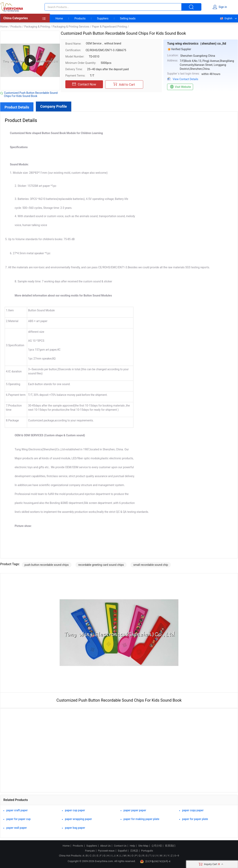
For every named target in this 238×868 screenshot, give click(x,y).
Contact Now (84, 84)
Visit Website (180, 87)
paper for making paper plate (141, 819)
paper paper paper (135, 810)
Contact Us (120, 846)
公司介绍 (157, 846)
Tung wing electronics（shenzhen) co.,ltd (197, 44)
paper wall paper (17, 828)
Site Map (143, 846)
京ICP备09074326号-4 (155, 861)
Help (132, 846)
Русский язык (106, 851)
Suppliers (103, 18)
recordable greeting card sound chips (101, 565)
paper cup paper (75, 810)
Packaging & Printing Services (71, 27)
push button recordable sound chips (47, 565)
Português (147, 851)
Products (80, 18)
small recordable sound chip (151, 565)
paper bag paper (75, 828)
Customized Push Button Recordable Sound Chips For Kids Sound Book (31, 94)
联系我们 (170, 846)
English (226, 18)
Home (59, 18)
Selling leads (128, 18)
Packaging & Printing (37, 27)
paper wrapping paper (78, 819)
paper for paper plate (195, 819)
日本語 (134, 851)
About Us (105, 846)
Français (90, 851)
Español (122, 851)
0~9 (177, 856)
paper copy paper (193, 810)
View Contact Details (185, 79)
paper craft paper (17, 810)
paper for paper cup (19, 819)
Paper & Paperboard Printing (109, 27)
